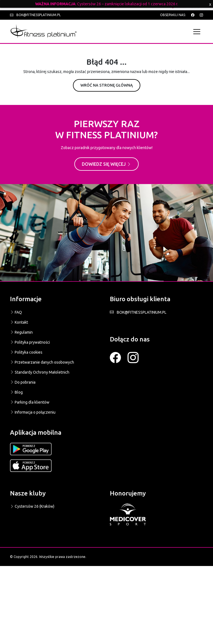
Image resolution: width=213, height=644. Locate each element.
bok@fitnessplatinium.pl (35, 15)
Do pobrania (23, 382)
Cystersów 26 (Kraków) (32, 506)
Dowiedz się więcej (106, 164)
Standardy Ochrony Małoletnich (40, 372)
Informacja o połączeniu (33, 412)
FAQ (16, 312)
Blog (16, 392)
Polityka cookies (26, 352)
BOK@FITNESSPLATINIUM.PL (138, 312)
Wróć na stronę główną (107, 85)
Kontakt (19, 322)
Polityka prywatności (30, 342)
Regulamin (21, 332)
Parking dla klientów (30, 402)
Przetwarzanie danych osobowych (42, 362)
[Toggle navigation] (198, 32)
